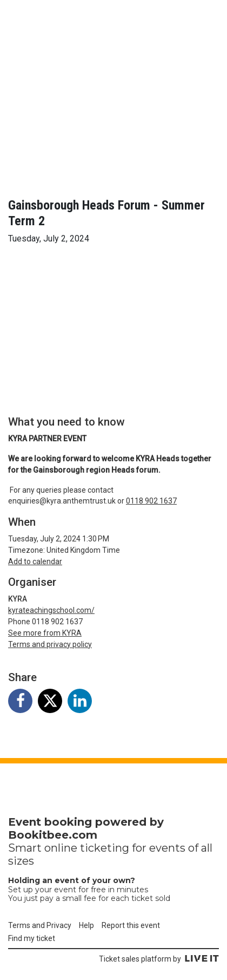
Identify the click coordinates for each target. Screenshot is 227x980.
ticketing (105, 848)
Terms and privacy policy (50, 644)
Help (86, 925)
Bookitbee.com (53, 835)
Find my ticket (32, 938)
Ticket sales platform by (159, 959)
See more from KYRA (45, 633)
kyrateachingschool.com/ (51, 610)
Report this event (131, 925)
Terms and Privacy (40, 925)
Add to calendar (35, 561)
